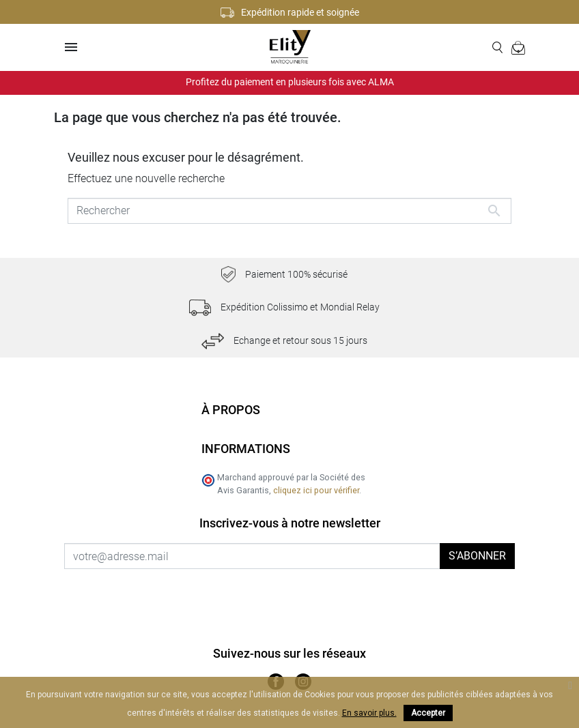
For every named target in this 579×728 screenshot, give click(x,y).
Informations (246, 449)
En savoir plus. (369, 713)
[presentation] (178, 596)
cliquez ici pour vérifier (316, 490)
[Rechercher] (289, 211)
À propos (231, 410)
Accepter (428, 713)
